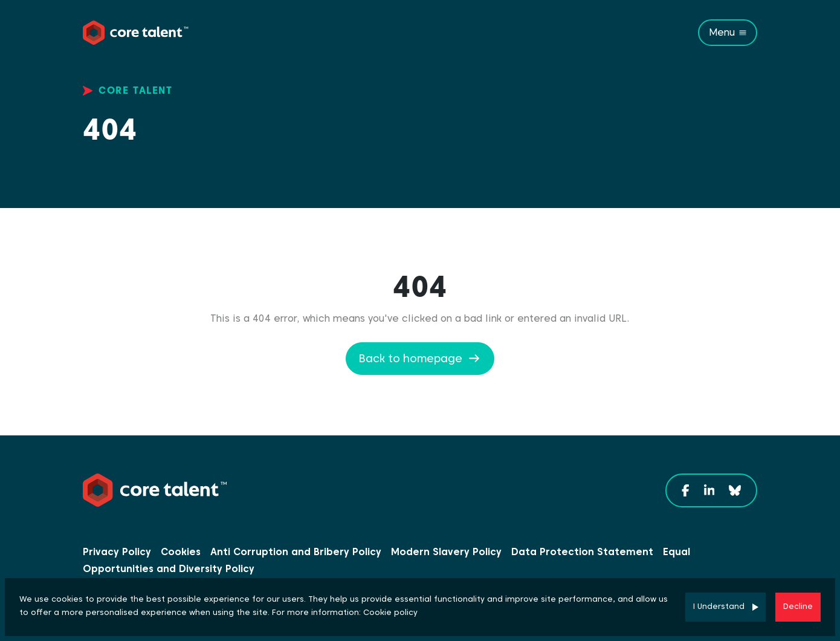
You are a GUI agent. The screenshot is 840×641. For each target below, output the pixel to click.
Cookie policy (390, 612)
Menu (722, 32)
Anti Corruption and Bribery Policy (296, 552)
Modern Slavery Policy (446, 552)
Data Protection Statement (582, 552)
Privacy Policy (117, 552)
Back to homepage (410, 358)
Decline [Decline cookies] (798, 606)
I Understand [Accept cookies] (719, 606)
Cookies (181, 552)
